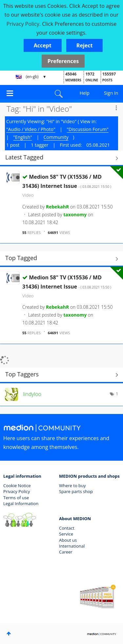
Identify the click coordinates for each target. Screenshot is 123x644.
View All (61, 158)
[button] (43, 45)
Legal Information (21, 504)
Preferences (63, 61)
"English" (22, 137)
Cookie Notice (17, 486)
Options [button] (116, 108)
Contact (67, 528)
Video (28, 195)
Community (56, 137)
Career (66, 552)
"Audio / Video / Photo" (31, 129)
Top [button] (9, 634)
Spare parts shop (76, 491)
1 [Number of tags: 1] (117, 394)
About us (68, 540)
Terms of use (16, 498)
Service (66, 534)
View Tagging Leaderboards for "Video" (61, 375)
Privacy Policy (17, 491)
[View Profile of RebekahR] (57, 207)
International (72, 546)
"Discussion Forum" (88, 129)
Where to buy (72, 486)
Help (85, 93)
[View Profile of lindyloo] (32, 394)
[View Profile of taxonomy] (75, 215)
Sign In (111, 93)
